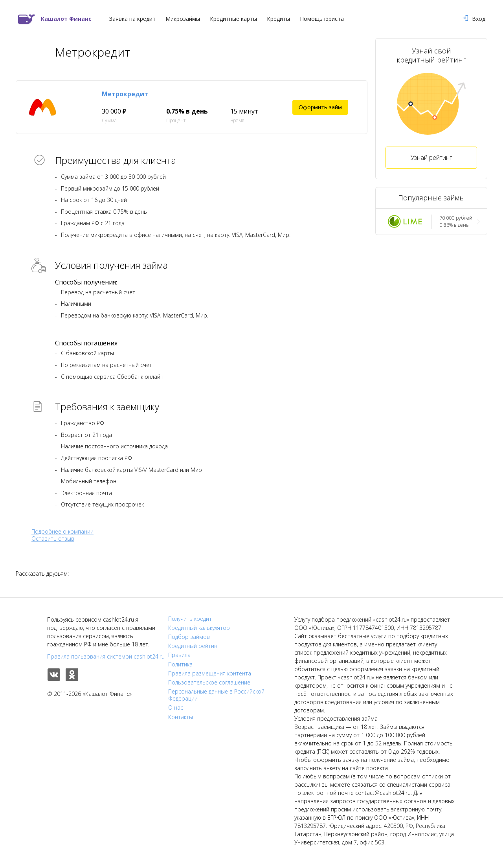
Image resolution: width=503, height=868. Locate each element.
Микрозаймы (183, 19)
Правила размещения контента (210, 673)
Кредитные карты (233, 19)
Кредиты (278, 19)
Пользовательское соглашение (209, 683)
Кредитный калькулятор (199, 628)
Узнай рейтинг (431, 158)
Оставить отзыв (53, 539)
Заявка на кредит (132, 19)
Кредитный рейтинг (194, 646)
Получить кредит (190, 619)
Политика (180, 664)
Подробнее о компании (62, 531)
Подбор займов (189, 637)
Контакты (181, 717)
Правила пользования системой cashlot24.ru (106, 656)
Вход (474, 19)
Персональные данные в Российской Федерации (216, 695)
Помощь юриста (322, 19)
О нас (176, 708)
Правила (179, 655)
